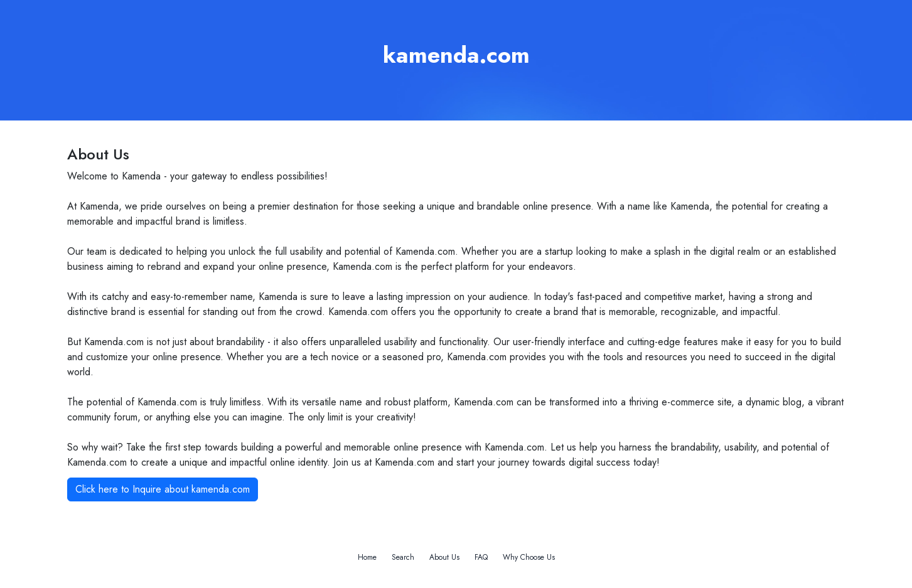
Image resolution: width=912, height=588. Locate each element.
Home (367, 557)
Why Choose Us (529, 557)
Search (403, 557)
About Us (444, 557)
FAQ (481, 557)
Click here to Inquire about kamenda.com (163, 489)
